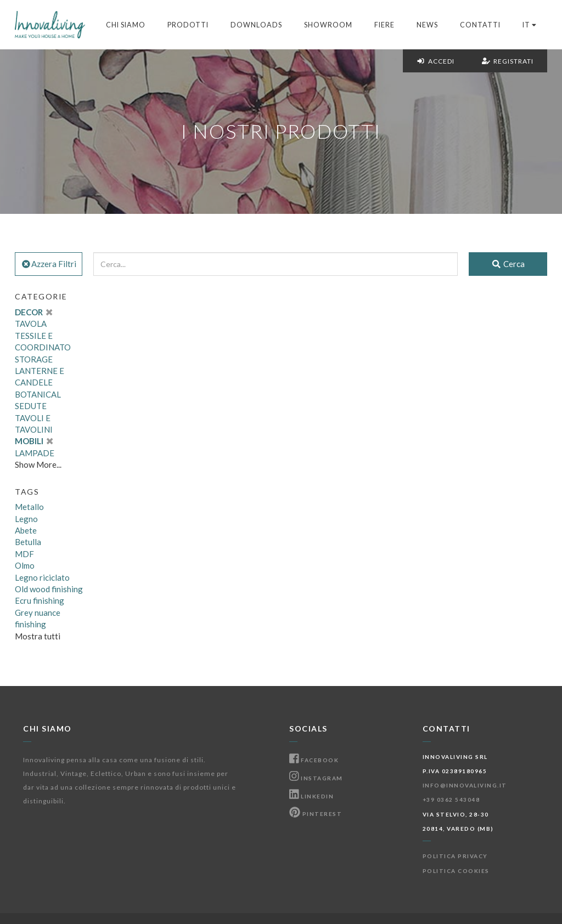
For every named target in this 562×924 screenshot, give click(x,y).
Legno (26, 519)
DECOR (33, 312)
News (427, 25)
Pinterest (316, 814)
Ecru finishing (40, 600)
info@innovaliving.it (465, 785)
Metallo (29, 507)
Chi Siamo (126, 25)
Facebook (314, 760)
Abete (26, 530)
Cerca (508, 264)
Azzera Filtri (49, 264)
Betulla (28, 542)
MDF (24, 554)
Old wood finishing (49, 589)
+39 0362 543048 (451, 800)
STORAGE (34, 359)
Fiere (384, 25)
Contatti (480, 25)
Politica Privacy (455, 856)
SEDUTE (31, 406)
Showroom (328, 25)
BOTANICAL (38, 394)
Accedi (435, 61)
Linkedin (311, 796)
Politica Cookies (456, 871)
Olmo (25, 565)
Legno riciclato (42, 577)
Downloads (256, 25)
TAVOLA (31, 324)
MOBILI (34, 441)
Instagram (316, 778)
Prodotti (188, 25)
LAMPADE (35, 453)
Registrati (508, 61)
